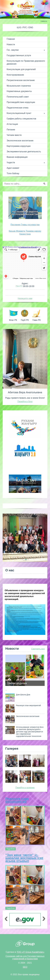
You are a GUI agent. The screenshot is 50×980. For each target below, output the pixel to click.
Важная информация (17, 157)
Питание (11, 130)
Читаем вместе (14, 135)
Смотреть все (38, 649)
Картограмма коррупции (19, 146)
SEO (25, 967)
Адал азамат (13, 168)
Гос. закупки (13, 50)
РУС (25, 27)
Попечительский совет (18, 97)
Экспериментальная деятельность (24, 152)
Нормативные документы (19, 91)
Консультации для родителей (21, 69)
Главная (11, 39)
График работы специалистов (21, 119)
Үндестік (11, 162)
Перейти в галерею (25, 788)
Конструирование (15, 75)
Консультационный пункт (19, 113)
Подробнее (11, 849)
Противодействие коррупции (21, 102)
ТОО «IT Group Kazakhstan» (30, 952)
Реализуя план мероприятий (17, 800)
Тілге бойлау (13, 173)
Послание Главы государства (25, 225)
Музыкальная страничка (19, 86)
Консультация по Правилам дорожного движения (26, 62)
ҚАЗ (19, 27)
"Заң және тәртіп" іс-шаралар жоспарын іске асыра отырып (24, 858)
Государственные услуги (19, 55)
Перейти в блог (25, 402)
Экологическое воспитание (20, 141)
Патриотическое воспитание (21, 80)
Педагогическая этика (17, 108)
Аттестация (12, 124)
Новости (11, 44)
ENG (31, 27)
